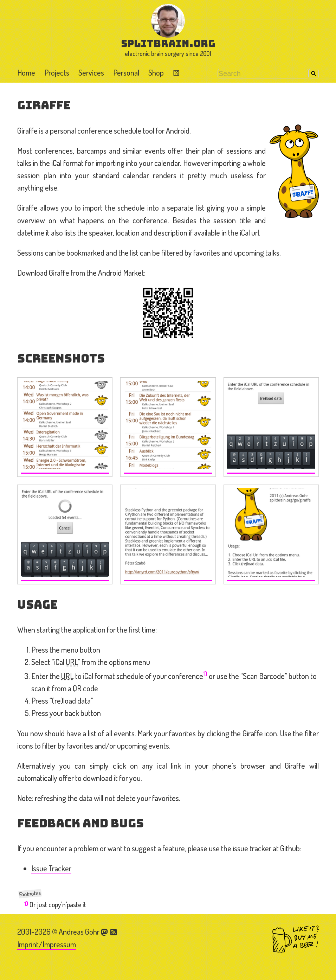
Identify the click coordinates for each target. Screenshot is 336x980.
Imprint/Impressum (47, 944)
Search (314, 74)
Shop (156, 72)
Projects (57, 72)
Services (91, 72)
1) (205, 674)
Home (26, 72)
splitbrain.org (168, 43)
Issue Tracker (51, 868)
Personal (126, 72)
